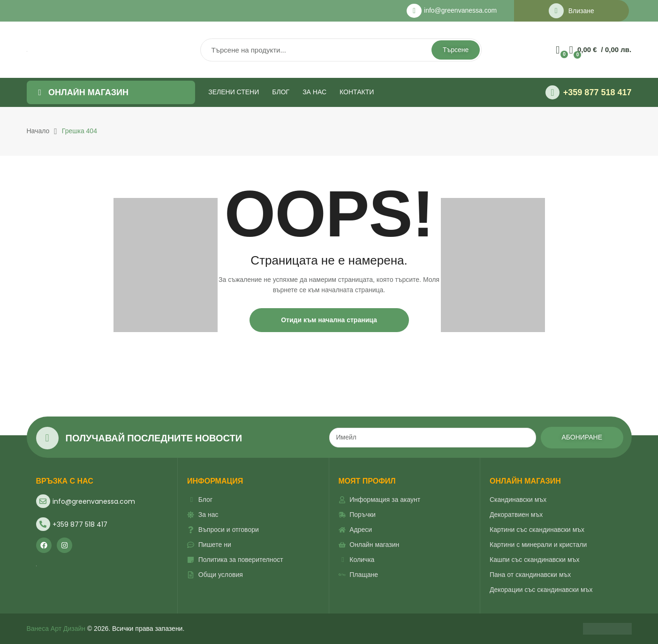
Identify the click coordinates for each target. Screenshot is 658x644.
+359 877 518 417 (597, 92)
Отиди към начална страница (329, 320)
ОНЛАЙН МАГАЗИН (525, 481)
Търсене (456, 50)
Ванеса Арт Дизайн (56, 629)
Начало (38, 131)
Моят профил (367, 481)
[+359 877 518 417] (552, 92)
